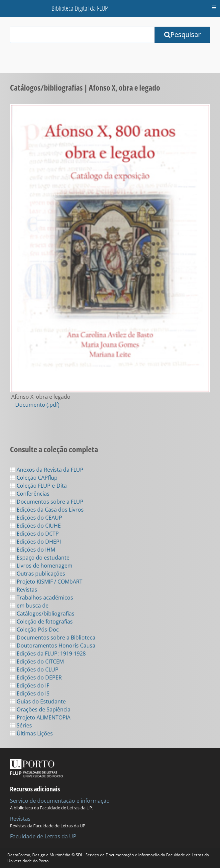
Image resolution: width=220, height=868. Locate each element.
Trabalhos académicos (42, 598)
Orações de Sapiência (40, 709)
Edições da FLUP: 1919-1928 (48, 653)
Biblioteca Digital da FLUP (80, 8)
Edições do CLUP (34, 669)
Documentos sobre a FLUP (47, 502)
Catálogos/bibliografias (42, 614)
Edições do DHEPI (35, 542)
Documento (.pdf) (37, 405)
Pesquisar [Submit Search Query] (182, 34)
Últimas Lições (31, 733)
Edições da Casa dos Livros (47, 510)
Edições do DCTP (34, 534)
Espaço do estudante (40, 558)
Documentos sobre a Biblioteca (53, 638)
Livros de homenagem (41, 566)
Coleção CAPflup (34, 478)
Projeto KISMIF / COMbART (46, 582)
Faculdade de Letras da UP (43, 836)
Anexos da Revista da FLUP (47, 470)
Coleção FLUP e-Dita (38, 486)
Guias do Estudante (38, 701)
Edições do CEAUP (36, 518)
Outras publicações (38, 574)
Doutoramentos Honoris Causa (53, 646)
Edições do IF (30, 685)
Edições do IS (30, 693)
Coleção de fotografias (41, 622)
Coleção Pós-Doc (34, 630)
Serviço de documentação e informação (60, 801)
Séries (21, 725)
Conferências (30, 494)
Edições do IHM (33, 550)
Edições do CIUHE (35, 526)
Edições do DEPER (36, 677)
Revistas (24, 590)
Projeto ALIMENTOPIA (40, 717)
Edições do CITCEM (37, 661)
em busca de (29, 606)
